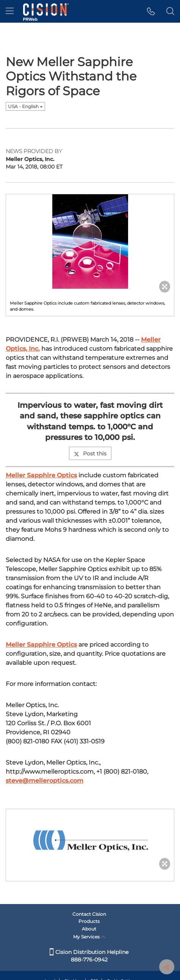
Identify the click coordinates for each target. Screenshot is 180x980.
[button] (151, 11)
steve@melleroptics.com (45, 781)
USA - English (25, 106)
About (89, 929)
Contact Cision (89, 914)
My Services (89, 937)
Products (89, 921)
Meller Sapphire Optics (41, 475)
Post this (90, 454)
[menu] (10, 11)
